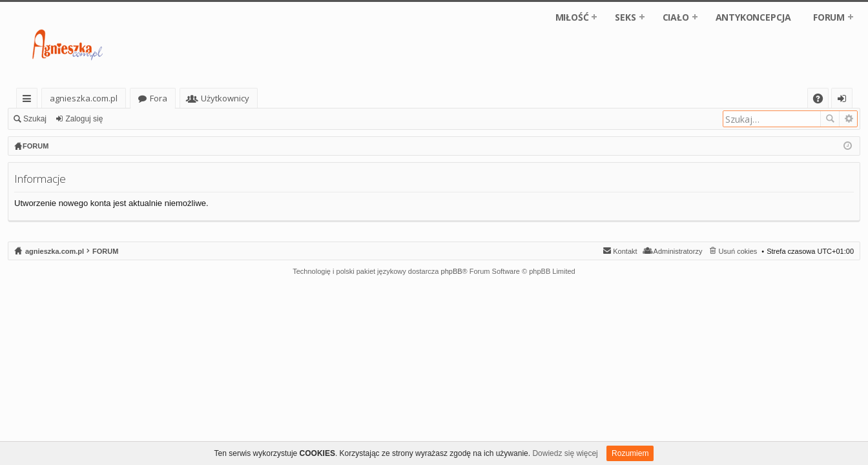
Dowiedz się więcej (565, 453)
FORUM (829, 17)
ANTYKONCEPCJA (753, 17)
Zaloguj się (84, 119)
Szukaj (35, 119)
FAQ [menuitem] (822, 100)
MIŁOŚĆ (572, 17)
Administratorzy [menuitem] (678, 251)
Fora (159, 98)
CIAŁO (676, 17)
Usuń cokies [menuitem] (738, 251)
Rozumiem (630, 453)
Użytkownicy (225, 98)
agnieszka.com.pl (84, 98)
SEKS (625, 17)
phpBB (452, 271)
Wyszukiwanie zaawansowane (848, 119)
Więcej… (29, 100)
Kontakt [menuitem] (625, 251)
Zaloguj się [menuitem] (844, 100)
